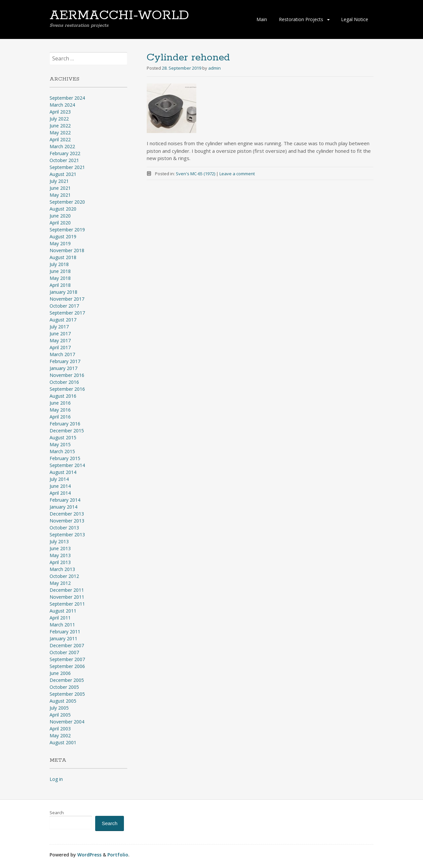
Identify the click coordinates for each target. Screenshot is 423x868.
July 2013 (59, 541)
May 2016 (60, 410)
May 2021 (60, 195)
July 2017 (59, 327)
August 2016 (63, 396)
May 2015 (60, 444)
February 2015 (65, 458)
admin (214, 68)
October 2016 (64, 382)
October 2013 (64, 528)
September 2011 (67, 604)
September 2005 (67, 694)
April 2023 (60, 112)
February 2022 (65, 153)
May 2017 (60, 340)
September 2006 (67, 666)
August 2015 (63, 437)
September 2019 (67, 230)
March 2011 (62, 625)
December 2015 (67, 431)
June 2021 (60, 188)
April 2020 (60, 223)
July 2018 (59, 264)
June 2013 (60, 548)
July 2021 (59, 181)
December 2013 (67, 514)
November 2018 (67, 250)
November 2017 (67, 299)
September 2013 (67, 534)
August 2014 (63, 472)
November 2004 (67, 722)
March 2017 (62, 354)
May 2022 (60, 133)
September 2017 (67, 313)
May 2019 (60, 243)
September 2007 (67, 659)
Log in (56, 779)
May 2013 (60, 555)
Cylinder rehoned (188, 58)
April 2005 (60, 715)
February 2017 (65, 361)
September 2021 (67, 167)
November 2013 (67, 521)
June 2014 (60, 486)
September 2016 (67, 389)
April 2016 (60, 417)
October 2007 (64, 652)
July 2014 (59, 479)
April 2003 (60, 729)
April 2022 (60, 139)
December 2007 (67, 645)
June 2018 (60, 271)
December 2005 (67, 680)
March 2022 (62, 146)
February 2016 (65, 424)
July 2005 (59, 708)
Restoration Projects (301, 19)
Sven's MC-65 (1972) (195, 174)
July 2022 (59, 119)
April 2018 (60, 285)
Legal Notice (355, 19)
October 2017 (64, 306)
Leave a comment (237, 174)
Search (57, 813)
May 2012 (60, 583)
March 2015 (62, 451)
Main (262, 19)
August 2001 (63, 742)
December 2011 (67, 590)
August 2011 (63, 611)
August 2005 (63, 701)
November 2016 (67, 375)
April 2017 (60, 347)
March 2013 (62, 569)
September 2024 (67, 98)
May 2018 (60, 278)
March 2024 (62, 105)
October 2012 (64, 576)
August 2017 (63, 320)
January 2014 (63, 507)
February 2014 (65, 500)
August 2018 (63, 257)
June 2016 (60, 403)
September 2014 (67, 465)
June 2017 (60, 334)
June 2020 (60, 216)
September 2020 (67, 202)
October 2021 (64, 160)
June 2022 (60, 126)
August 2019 (63, 236)
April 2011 (60, 618)
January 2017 (63, 368)
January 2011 (63, 638)
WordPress (89, 855)
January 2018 (63, 292)
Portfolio (118, 855)
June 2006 (60, 673)
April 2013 (60, 562)
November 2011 (67, 597)
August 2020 (63, 209)
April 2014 (60, 493)
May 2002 (60, 735)
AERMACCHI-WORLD (119, 16)
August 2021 (63, 174)
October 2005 (64, 687)
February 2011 (65, 632)
